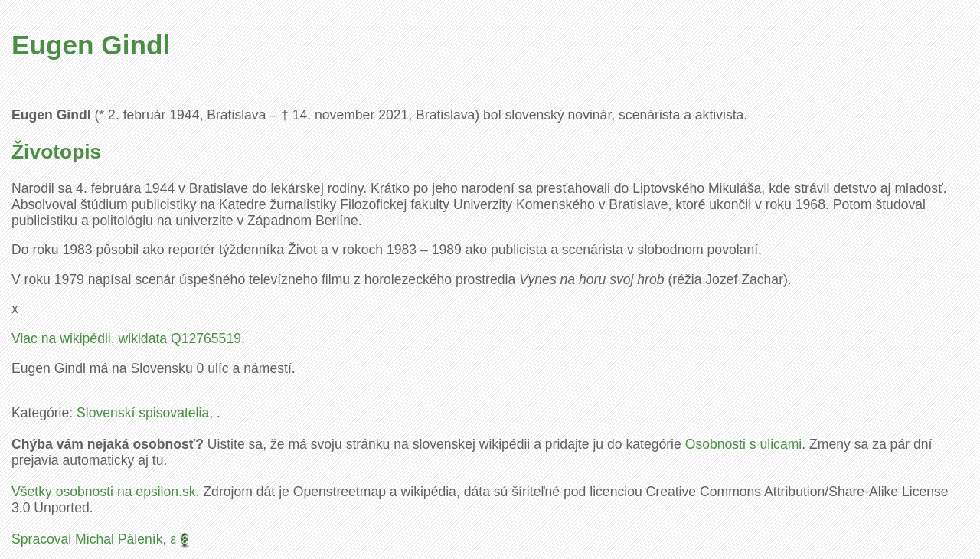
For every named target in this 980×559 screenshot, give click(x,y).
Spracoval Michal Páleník (87, 539)
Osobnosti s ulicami (744, 444)
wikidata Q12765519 (180, 338)
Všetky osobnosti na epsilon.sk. (105, 492)
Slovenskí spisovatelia (143, 413)
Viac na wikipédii (61, 338)
